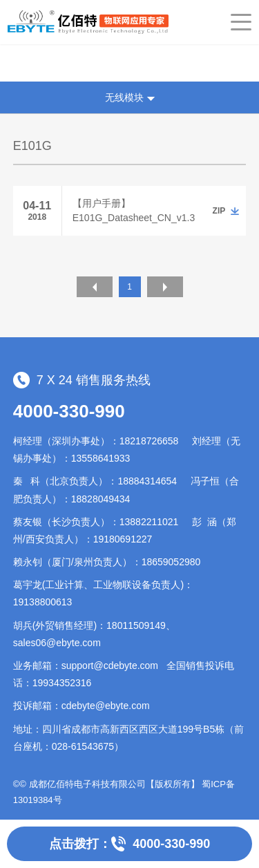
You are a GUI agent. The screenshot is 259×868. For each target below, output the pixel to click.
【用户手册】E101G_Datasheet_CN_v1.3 (134, 210)
